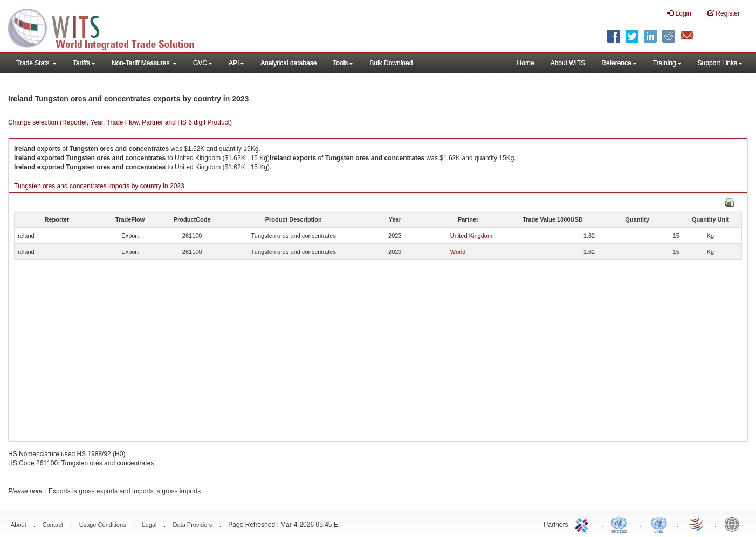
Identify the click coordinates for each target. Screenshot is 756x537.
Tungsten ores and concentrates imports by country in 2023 (99, 186)
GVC (203, 63)
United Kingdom (471, 236)
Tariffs (84, 63)
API (236, 63)
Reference (619, 63)
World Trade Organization (697, 524)
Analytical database (288, 63)
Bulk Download (391, 63)
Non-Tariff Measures (144, 63)
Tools (343, 63)
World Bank (734, 524)
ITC (583, 524)
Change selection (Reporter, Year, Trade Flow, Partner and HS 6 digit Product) (120, 122)
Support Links (720, 63)
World (458, 252)
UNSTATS (659, 524)
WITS (108, 27)
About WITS (568, 63)
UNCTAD (621, 524)
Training (667, 63)
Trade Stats (36, 63)
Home (526, 63)
